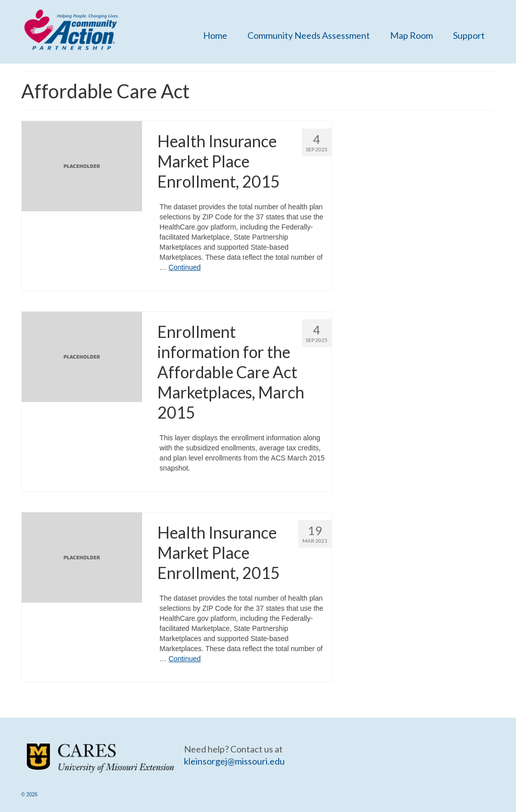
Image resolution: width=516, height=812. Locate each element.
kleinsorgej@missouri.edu (234, 761)
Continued (184, 267)
